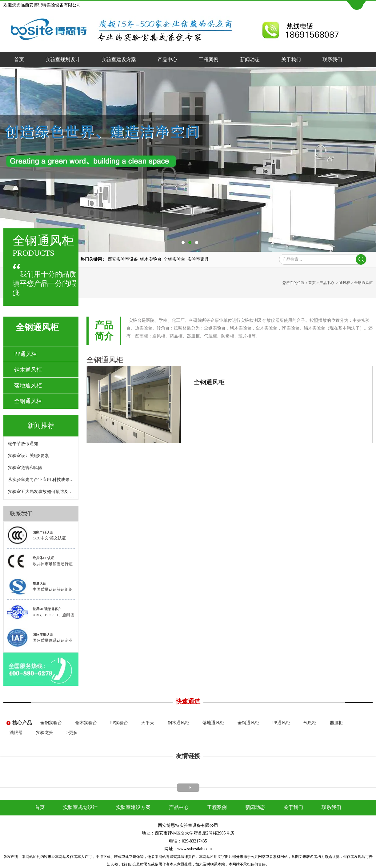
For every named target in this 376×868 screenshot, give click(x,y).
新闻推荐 (41, 426)
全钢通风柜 (28, 401)
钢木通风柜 (28, 370)
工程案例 (209, 59)
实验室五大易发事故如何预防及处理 (41, 492)
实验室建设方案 (119, 59)
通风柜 (345, 283)
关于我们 (291, 59)
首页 (19, 59)
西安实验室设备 (123, 259)
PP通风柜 (26, 354)
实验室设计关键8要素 (28, 456)
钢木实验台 (151, 259)
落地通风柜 (28, 385)
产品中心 (167, 59)
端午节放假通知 (23, 444)
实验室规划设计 (63, 59)
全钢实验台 (174, 259)
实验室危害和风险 (25, 468)
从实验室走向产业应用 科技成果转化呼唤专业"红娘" (41, 480)
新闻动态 (250, 59)
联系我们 (332, 59)
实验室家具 (198, 259)
